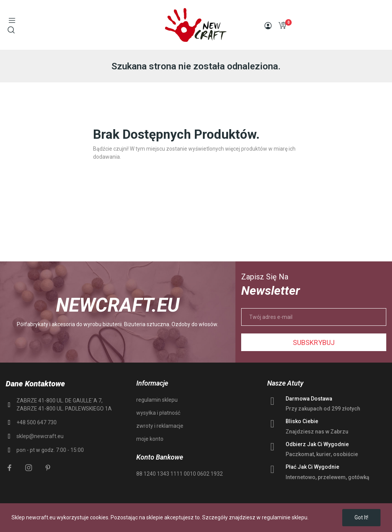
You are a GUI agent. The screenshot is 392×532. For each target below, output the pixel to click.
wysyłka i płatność (158, 413)
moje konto (150, 439)
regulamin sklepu (157, 400)
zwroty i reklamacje (160, 426)
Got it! (361, 517)
